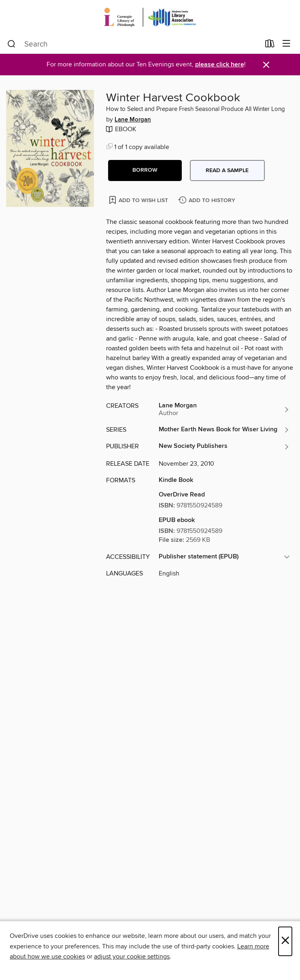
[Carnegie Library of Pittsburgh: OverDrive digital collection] (150, 17)
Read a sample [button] (227, 170)
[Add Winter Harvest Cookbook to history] (208, 201)
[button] (145, 170)
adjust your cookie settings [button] (132, 957)
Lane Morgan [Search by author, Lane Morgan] (133, 120)
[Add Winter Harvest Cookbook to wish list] (139, 200)
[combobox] (134, 44)
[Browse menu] (286, 44)
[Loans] (270, 45)
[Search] (12, 44)
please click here (220, 65)
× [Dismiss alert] (266, 65)
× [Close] (285, 941)
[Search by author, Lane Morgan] (224, 409)
